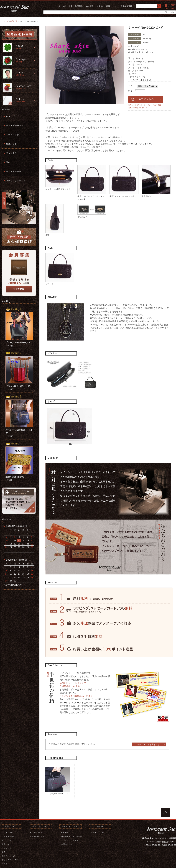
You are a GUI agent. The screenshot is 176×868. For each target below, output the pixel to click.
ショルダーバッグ (15, 125)
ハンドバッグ (13, 116)
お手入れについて (99, 832)
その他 (5, 864)
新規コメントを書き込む (149, 744)
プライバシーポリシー (71, 840)
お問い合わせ (67, 844)
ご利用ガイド (37, 832)
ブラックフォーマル (16, 181)
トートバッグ (13, 135)
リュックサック (14, 153)
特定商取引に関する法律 (72, 836)
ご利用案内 (78, 6)
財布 (8, 162)
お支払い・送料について (107, 6)
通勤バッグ (12, 144)
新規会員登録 (126, 6)
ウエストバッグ (14, 172)
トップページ (64, 6)
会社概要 (90, 6)
